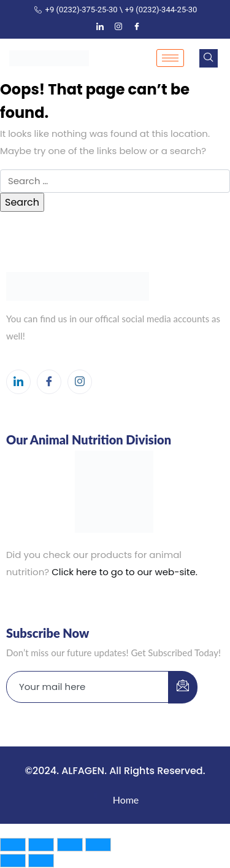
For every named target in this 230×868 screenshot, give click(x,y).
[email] (88, 687)
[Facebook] (137, 27)
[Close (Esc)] (98, 845)
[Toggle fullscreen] (41, 845)
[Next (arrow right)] (41, 861)
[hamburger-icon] (170, 58)
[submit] (183, 687)
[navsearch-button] (209, 58)
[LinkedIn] (100, 27)
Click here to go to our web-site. (125, 572)
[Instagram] (118, 27)
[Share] (70, 845)
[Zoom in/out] (13, 845)
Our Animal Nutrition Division (89, 440)
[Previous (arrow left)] (13, 861)
